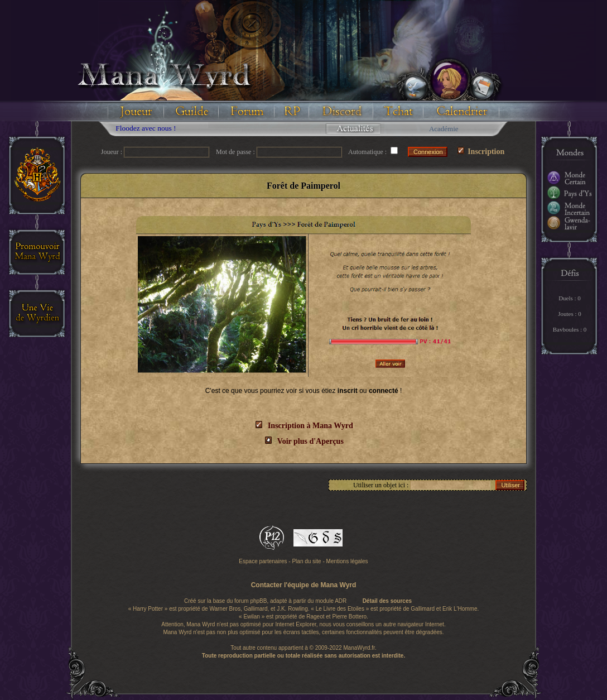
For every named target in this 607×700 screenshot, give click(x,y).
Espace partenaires (263, 561)
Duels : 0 (570, 298)
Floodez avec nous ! (150, 128)
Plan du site (306, 561)
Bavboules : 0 (570, 329)
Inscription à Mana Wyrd (310, 426)
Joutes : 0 (570, 314)
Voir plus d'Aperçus (310, 441)
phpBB (258, 601)
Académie (444, 129)
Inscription (481, 152)
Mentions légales (347, 561)
